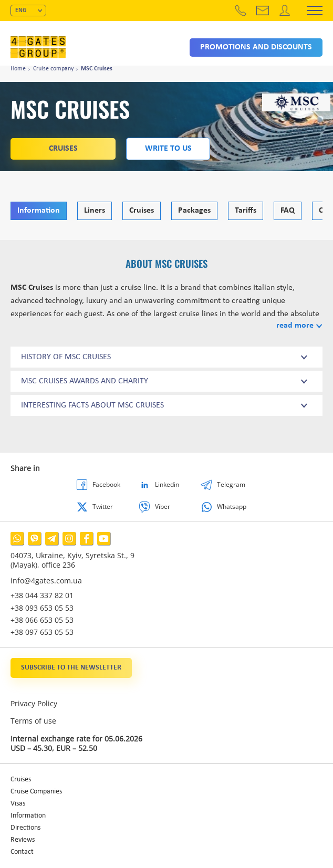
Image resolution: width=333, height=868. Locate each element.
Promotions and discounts (256, 47)
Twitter (103, 506)
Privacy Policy (34, 704)
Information (39, 211)
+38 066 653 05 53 (42, 620)
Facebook (106, 484)
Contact (22, 852)
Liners (95, 211)
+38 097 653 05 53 (42, 632)
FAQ (288, 211)
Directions (25, 828)
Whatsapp (232, 506)
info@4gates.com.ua (46, 581)
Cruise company (53, 69)
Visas (18, 804)
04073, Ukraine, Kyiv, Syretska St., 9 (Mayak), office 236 (72, 560)
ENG (21, 11)
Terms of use (33, 721)
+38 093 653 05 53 (42, 608)
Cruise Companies (36, 792)
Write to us (168, 149)
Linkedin (167, 484)
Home (18, 69)
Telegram (231, 484)
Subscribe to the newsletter (71, 668)
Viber (163, 506)
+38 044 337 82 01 (42, 595)
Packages (194, 211)
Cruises (63, 149)
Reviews (23, 840)
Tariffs (246, 211)
